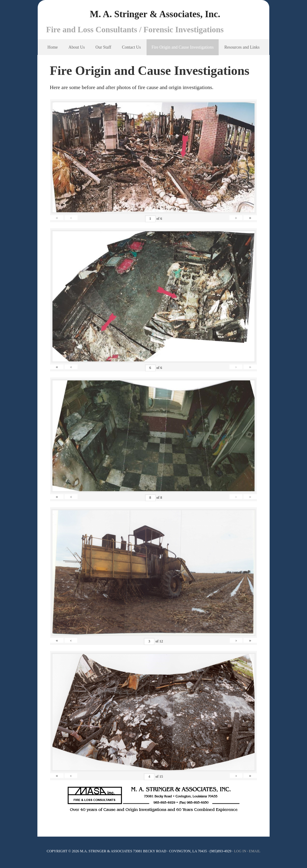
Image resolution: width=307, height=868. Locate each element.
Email (255, 853)
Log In (240, 853)
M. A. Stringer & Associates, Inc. (155, 15)
